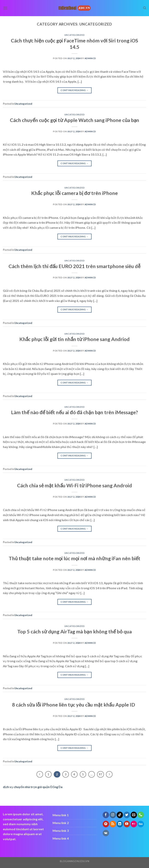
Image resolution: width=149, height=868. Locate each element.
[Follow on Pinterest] (106, 824)
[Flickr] (134, 824)
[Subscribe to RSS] (113, 824)
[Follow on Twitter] (127, 815)
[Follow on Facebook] (106, 815)
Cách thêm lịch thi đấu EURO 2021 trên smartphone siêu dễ (74, 266)
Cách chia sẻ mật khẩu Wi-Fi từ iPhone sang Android (74, 485)
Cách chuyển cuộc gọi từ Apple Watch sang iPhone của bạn (75, 120)
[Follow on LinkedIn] (120, 824)
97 (100, 774)
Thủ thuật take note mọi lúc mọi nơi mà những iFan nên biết (74, 558)
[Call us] (141, 815)
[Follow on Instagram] (113, 815)
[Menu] (5, 8)
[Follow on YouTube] (127, 824)
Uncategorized (74, 35)
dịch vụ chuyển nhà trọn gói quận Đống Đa (33, 787)
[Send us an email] (134, 815)
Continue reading (74, 90)
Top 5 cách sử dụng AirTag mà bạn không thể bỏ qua (74, 631)
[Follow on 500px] (141, 824)
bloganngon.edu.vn (74, 861)
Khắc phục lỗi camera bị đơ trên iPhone (74, 193)
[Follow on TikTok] (120, 815)
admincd (90, 58)
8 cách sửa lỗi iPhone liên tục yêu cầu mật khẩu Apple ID (74, 705)
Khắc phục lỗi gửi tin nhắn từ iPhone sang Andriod (75, 339)
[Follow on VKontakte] (106, 833)
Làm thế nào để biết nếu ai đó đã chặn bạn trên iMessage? (74, 412)
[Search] (145, 8)
